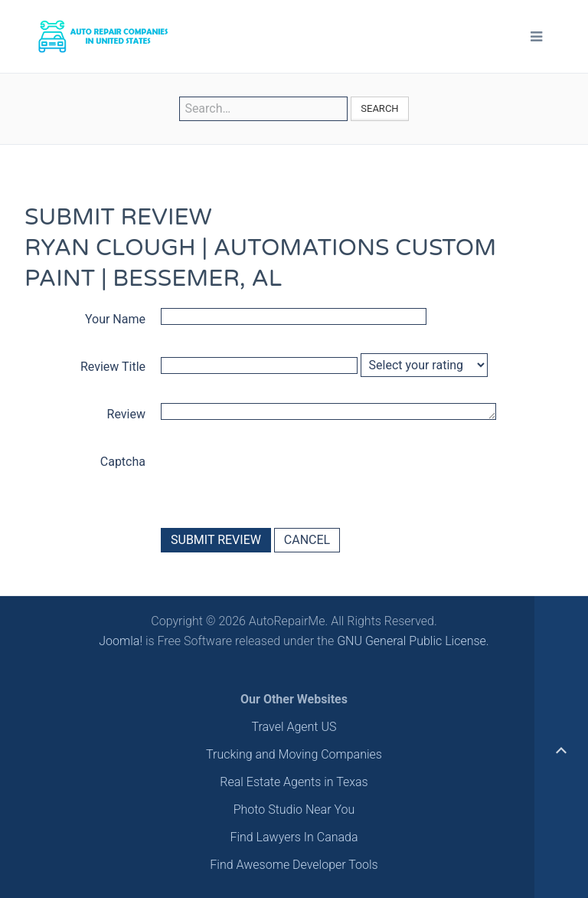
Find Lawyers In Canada (294, 837)
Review (126, 414)
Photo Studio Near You (294, 810)
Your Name (115, 319)
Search (379, 108)
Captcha (123, 462)
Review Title (113, 367)
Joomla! (121, 641)
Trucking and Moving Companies (294, 754)
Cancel (307, 540)
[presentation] (277, 478)
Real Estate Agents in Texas (294, 782)
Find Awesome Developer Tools (294, 865)
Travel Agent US (294, 727)
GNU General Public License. (413, 641)
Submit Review (216, 540)
